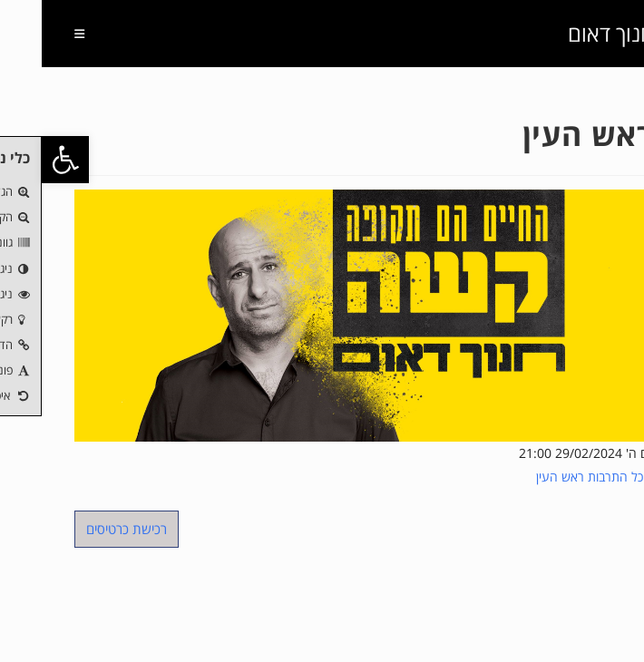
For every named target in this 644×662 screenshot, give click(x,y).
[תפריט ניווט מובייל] (45, 34)
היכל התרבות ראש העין (553, 477)
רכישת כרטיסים (85, 529)
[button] (24, 160)
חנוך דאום (569, 33)
